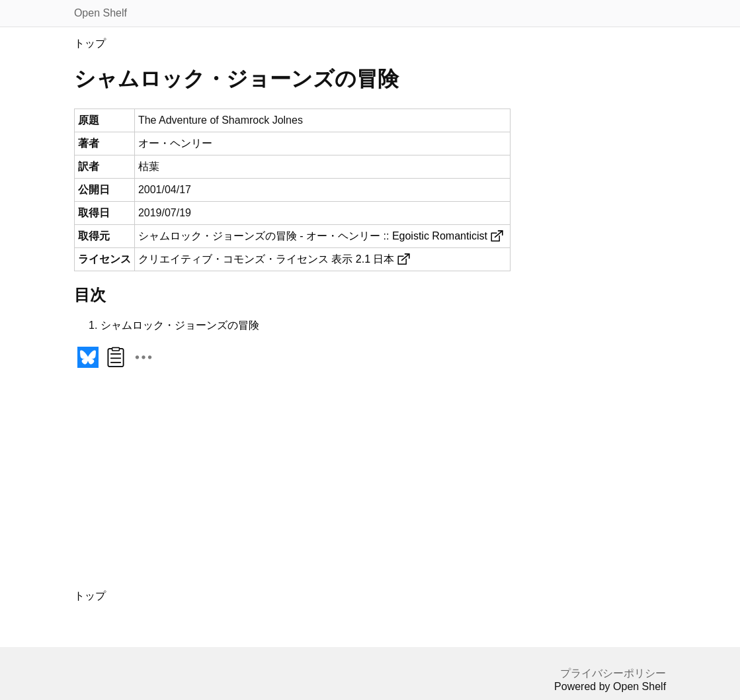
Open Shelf (101, 13)
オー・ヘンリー (175, 143)
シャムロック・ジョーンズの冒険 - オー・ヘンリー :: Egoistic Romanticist (313, 236)
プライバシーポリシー (613, 673)
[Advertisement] (251, 486)
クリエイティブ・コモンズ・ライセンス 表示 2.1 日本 (267, 259)
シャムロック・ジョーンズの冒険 (180, 325)
